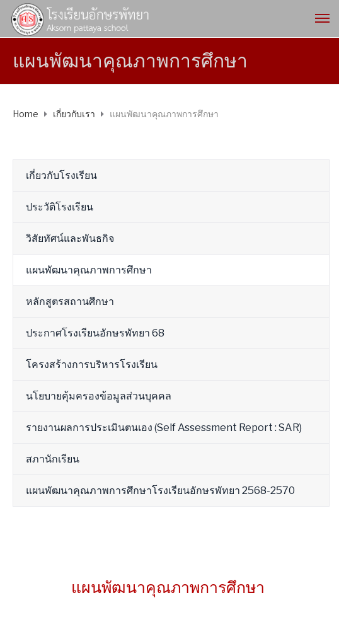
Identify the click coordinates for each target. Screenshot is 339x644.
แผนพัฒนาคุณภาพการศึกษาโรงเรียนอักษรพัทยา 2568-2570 (160, 491)
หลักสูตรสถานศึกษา (70, 302)
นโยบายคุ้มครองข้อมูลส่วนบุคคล (99, 396)
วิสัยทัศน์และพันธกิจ (70, 239)
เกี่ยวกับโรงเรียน (61, 175)
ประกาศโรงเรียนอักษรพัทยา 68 (95, 333)
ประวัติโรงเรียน (60, 207)
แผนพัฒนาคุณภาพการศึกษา (89, 270)
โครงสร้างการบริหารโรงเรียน (92, 365)
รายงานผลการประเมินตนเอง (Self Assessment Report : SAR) (164, 428)
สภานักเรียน (53, 459)
